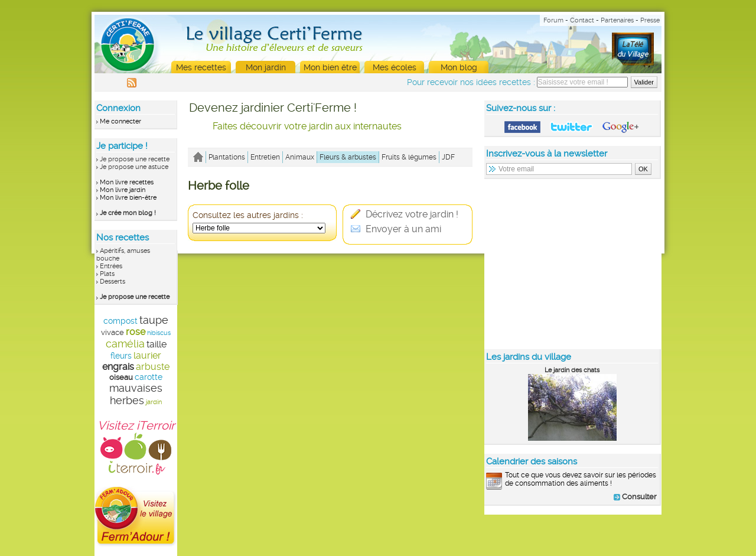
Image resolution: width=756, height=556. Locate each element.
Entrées (111, 266)
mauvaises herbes (136, 394)
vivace (113, 332)
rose (136, 332)
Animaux (300, 157)
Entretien (265, 157)
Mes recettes (201, 67)
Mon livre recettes (127, 182)
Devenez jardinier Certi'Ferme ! (273, 108)
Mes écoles (395, 67)
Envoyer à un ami (396, 229)
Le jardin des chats (572, 370)
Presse (650, 20)
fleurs (121, 356)
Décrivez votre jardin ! (405, 214)
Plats (107, 274)
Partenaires (617, 20)
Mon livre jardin (123, 190)
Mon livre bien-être (128, 198)
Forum (553, 20)
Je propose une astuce (134, 167)
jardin (154, 402)
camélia (125, 344)
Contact (582, 20)
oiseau (121, 377)
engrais (118, 367)
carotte (149, 377)
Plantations (227, 157)
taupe (154, 320)
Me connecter (120, 121)
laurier (147, 355)
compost (120, 321)
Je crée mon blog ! (128, 213)
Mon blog (459, 67)
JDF (448, 157)
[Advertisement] (573, 264)
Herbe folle (219, 186)
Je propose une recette (135, 159)
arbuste (153, 367)
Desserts (113, 282)
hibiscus (159, 333)
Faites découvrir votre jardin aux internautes (307, 126)
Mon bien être (330, 67)
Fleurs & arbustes (348, 157)
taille (157, 344)
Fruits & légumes (409, 157)
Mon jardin (266, 67)
